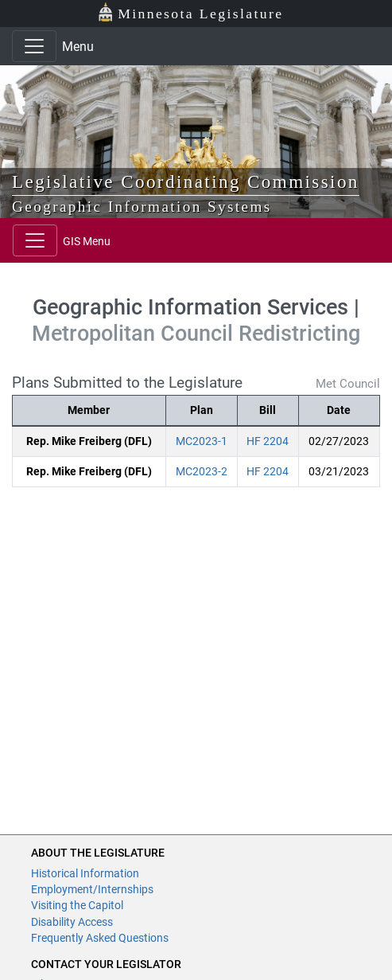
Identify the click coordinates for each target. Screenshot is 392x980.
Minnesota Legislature (190, 12)
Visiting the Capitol (77, 905)
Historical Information (85, 873)
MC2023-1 (202, 441)
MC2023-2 (202, 471)
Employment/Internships (92, 889)
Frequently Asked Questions (100, 938)
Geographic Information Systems (142, 207)
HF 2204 (268, 441)
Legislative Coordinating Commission (186, 182)
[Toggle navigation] (34, 46)
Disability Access (72, 922)
